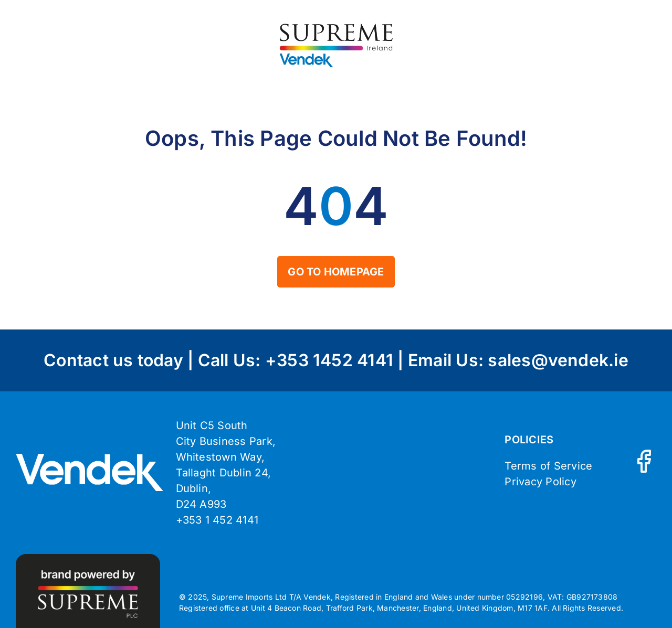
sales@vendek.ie (558, 360)
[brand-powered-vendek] (88, 558)
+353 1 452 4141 (217, 520)
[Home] (336, 272)
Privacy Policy (540, 482)
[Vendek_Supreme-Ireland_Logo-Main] (336, 25)
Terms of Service (548, 466)
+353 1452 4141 (329, 360)
